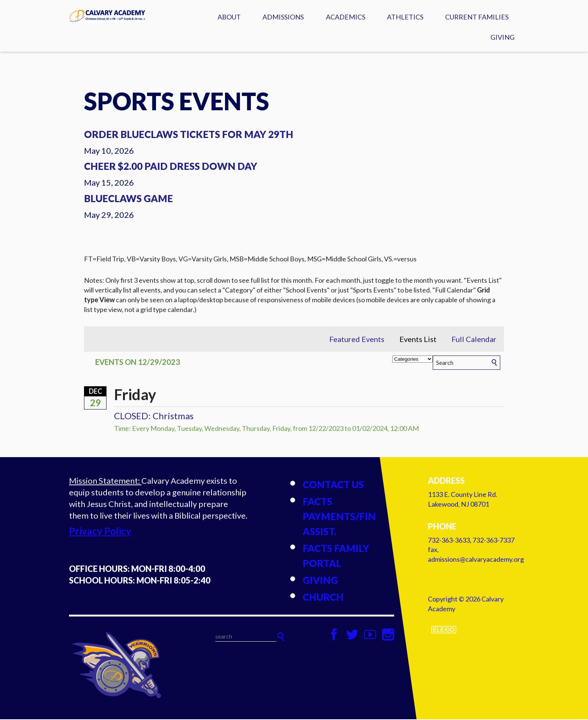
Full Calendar (474, 340)
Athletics (405, 17)
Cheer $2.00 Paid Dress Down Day (171, 167)
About (229, 17)
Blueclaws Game (128, 199)
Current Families (477, 17)
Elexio (444, 630)
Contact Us (333, 485)
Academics (346, 17)
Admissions (283, 17)
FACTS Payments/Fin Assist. (339, 517)
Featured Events (357, 340)
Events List (418, 340)
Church (323, 598)
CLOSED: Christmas (154, 416)
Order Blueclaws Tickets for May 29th (189, 135)
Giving (502, 37)
